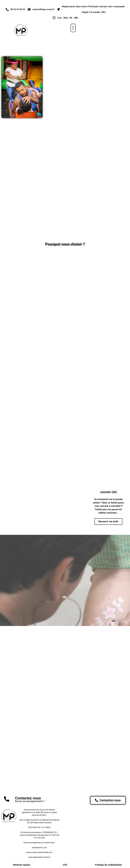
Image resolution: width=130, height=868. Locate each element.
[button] (73, 28)
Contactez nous (28, 799)
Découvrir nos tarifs (108, 521)
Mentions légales (22, 865)
